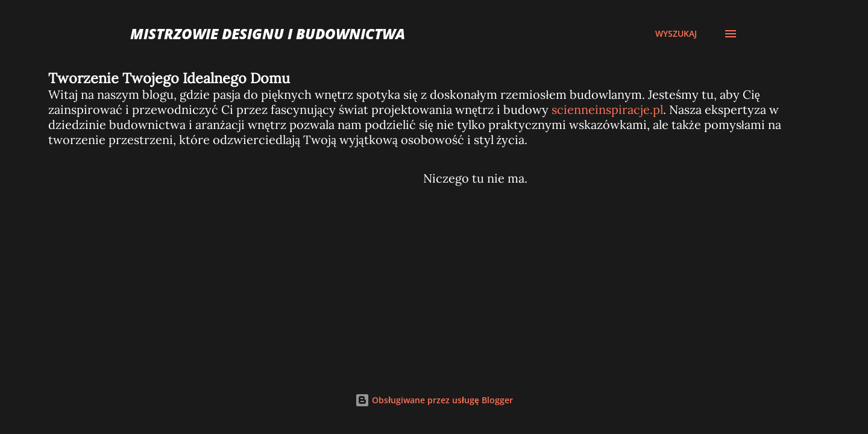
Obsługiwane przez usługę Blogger (434, 400)
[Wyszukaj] (676, 34)
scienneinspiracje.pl (607, 109)
